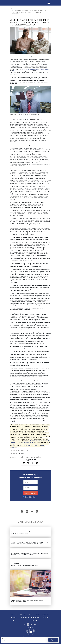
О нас (13, 621)
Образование (46, 615)
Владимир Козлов (28, 442)
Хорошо (53, 640)
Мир (30, 615)
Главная (14, 9)
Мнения (13, 618)
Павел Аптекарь (19, 454)
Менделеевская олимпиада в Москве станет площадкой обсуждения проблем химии (28, 532)
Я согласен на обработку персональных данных (30, 497)
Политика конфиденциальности (30, 637)
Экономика (14, 615)
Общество (23, 615)
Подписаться (30, 493)
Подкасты (46, 618)
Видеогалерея (36, 618)
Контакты (35, 621)
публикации (25, 457)
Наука (37, 615)
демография (36, 457)
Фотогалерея (25, 618)
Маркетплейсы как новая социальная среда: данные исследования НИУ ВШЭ (27, 601)
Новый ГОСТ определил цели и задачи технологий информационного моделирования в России (27, 565)
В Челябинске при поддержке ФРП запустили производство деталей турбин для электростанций (29, 554)
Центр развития (15, 444)
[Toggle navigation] (48, 3)
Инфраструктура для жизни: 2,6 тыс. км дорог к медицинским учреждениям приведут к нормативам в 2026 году (29, 543)
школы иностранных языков (29, 446)
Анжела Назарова (30, 444)
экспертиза (15, 457)
